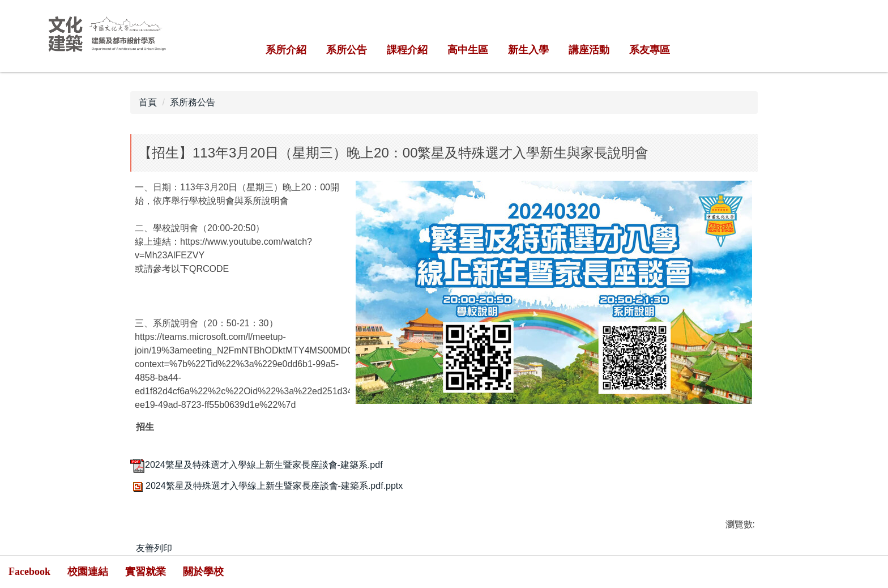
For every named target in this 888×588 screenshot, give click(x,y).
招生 (145, 427)
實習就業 (146, 572)
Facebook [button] (29, 572)
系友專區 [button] (650, 50)
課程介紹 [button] (407, 50)
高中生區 (468, 50)
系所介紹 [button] (286, 50)
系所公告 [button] (347, 50)
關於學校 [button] (203, 572)
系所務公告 (193, 102)
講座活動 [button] (589, 50)
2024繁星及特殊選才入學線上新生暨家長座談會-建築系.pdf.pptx (266, 486)
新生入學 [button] (528, 50)
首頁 (148, 102)
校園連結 (88, 572)
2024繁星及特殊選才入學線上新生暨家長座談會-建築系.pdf (257, 465)
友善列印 (154, 548)
